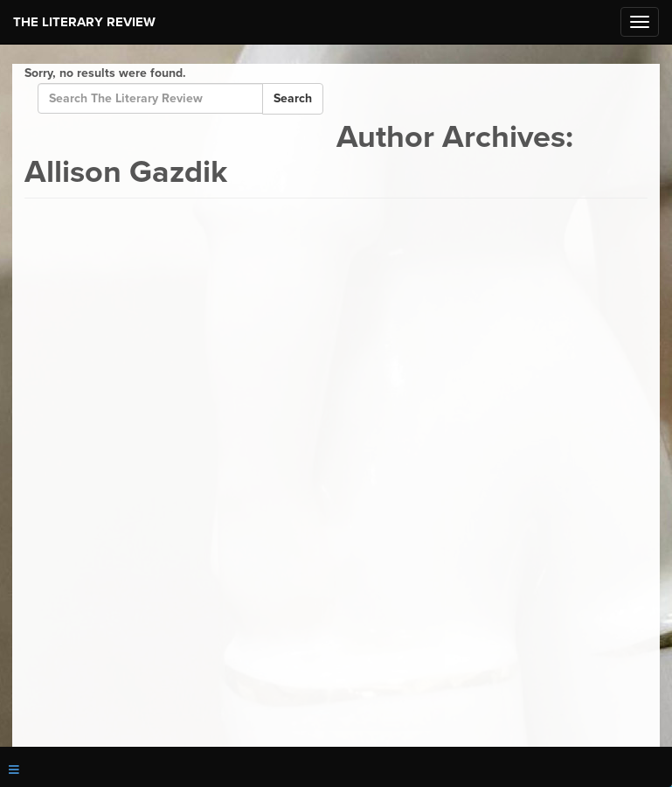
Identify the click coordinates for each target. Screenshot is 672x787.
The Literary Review (84, 22)
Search (293, 98)
